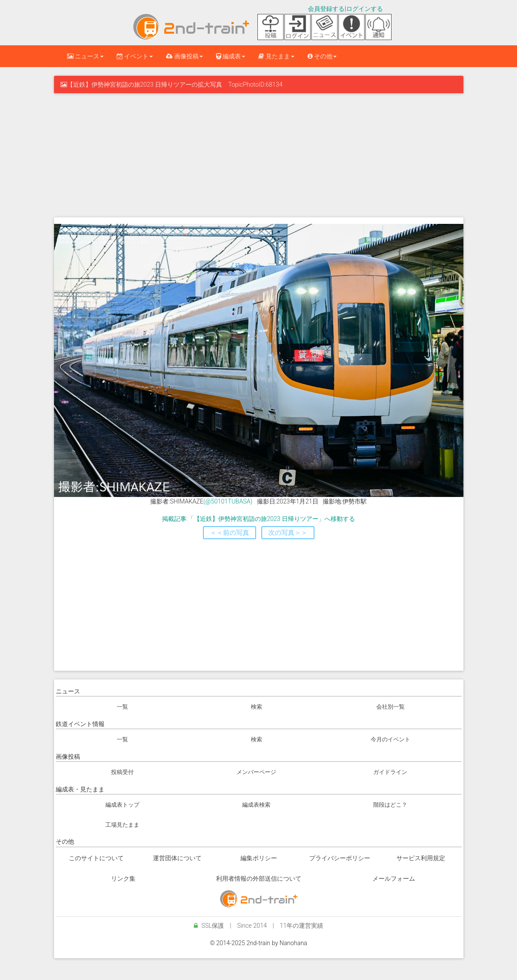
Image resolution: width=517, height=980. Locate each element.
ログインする (365, 9)
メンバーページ (256, 772)
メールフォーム (394, 879)
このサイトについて (96, 858)
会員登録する (326, 9)
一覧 (122, 707)
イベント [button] (135, 56)
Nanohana (293, 943)
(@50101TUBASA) (228, 501)
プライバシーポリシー (340, 858)
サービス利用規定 (421, 858)
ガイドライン (390, 772)
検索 (257, 707)
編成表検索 (256, 805)
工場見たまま (122, 825)
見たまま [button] (276, 56)
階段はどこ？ (390, 805)
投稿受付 (122, 772)
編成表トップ (122, 805)
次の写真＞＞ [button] (288, 533)
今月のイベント (390, 739)
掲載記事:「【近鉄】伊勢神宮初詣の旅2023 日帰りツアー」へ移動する (258, 519)
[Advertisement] (259, 154)
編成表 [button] (231, 56)
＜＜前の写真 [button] (230, 533)
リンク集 (123, 879)
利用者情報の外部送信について (259, 879)
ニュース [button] (85, 56)
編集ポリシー (259, 858)
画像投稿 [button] (184, 56)
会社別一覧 (390, 707)
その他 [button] (322, 56)
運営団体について (177, 858)
